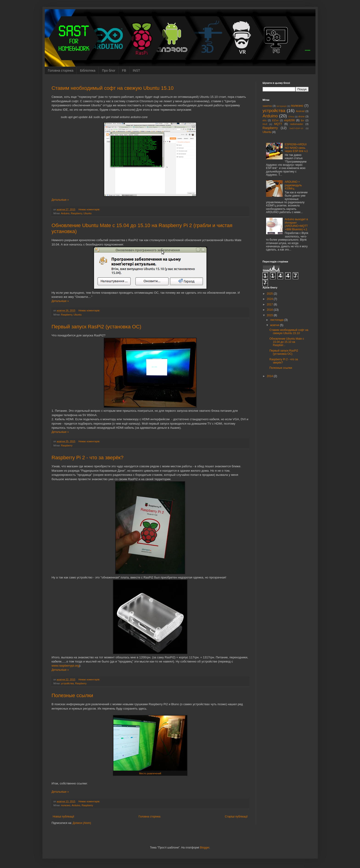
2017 (270, 304)
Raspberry (77, 213)
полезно (66, 805)
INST (136, 70)
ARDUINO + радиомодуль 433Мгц (293, 185)
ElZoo (275, 120)
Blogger (205, 848)
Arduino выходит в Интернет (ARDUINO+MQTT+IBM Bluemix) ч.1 (296, 224)
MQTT (278, 124)
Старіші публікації (236, 817)
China (291, 117)
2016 (270, 310)
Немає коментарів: (90, 209)
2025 (270, 294)
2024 (270, 299)
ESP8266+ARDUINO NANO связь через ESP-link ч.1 (296, 148)
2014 (270, 376)
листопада (277, 320)
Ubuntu (88, 213)
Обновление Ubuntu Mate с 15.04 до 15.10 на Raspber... (287, 342)
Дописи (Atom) (82, 823)
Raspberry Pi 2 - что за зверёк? (88, 458)
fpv (302, 120)
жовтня (275, 325)
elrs (265, 120)
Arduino (65, 213)
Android (300, 111)
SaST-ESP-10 (296, 128)
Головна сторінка (61, 70)
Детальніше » (60, 200)
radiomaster (297, 124)
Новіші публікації (64, 817)
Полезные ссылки (72, 695)
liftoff (265, 124)
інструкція (281, 106)
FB (124, 70)
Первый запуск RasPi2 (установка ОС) (97, 327)
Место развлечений (150, 773)
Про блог (109, 70)
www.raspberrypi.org (65, 666)
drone (301, 116)
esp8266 (290, 120)
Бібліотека (88, 70)
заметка (267, 106)
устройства (67, 683)
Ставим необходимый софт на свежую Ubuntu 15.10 (113, 88)
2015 (270, 315)
